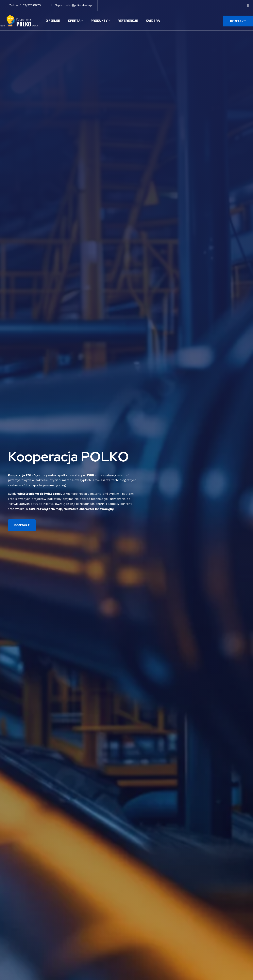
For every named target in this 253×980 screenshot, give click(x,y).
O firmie (53, 21)
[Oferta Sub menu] (82, 21)
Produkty (99, 21)
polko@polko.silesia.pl (79, 5)
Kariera (153, 21)
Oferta (74, 21)
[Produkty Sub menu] (109, 21)
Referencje (128, 21)
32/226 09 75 (32, 5)
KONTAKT (238, 21)
